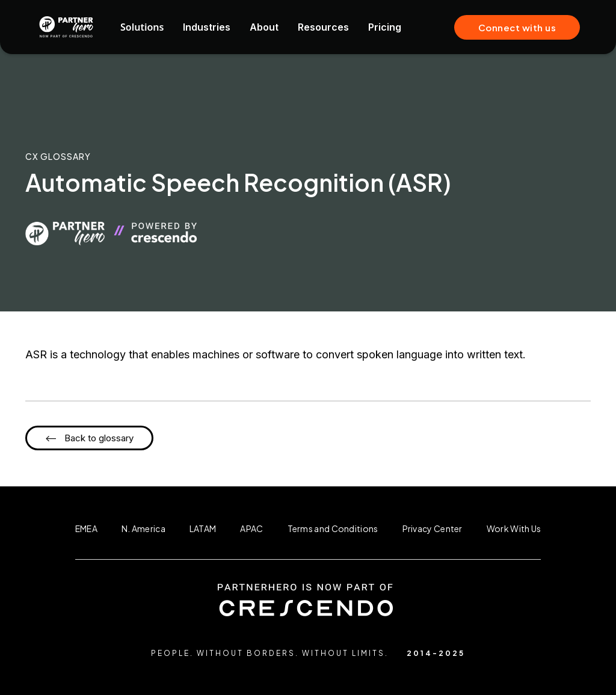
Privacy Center (433, 528)
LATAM (203, 528)
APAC (251, 528)
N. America (143, 528)
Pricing (385, 27)
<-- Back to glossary (89, 438)
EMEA (86, 528)
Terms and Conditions (333, 528)
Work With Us (514, 528)
